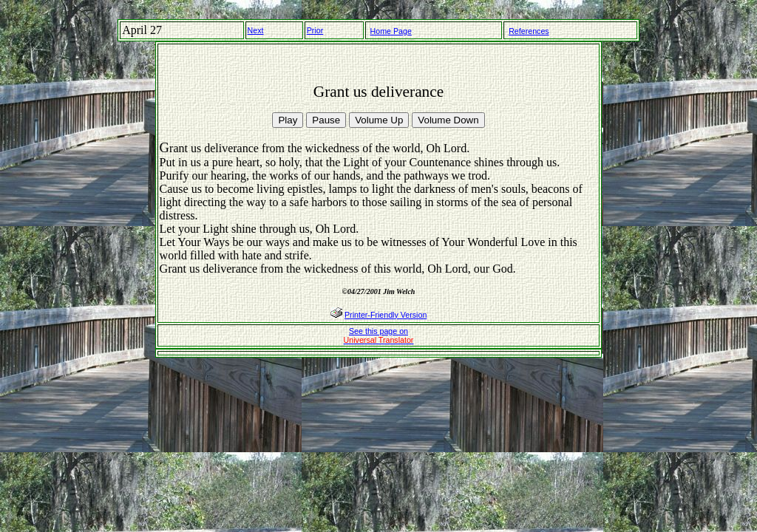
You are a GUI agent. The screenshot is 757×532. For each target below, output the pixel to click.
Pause (326, 120)
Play (288, 120)
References (529, 31)
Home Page (391, 31)
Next (256, 30)
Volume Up (379, 120)
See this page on (379, 335)
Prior (315, 30)
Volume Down (448, 120)
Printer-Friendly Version (386, 315)
